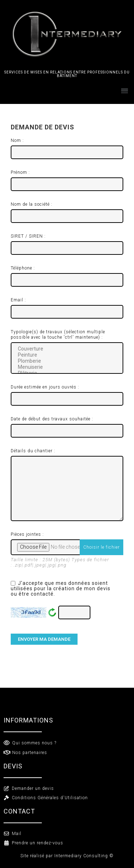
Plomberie (67, 361)
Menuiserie (67, 367)
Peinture (67, 355)
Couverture (67, 349)
